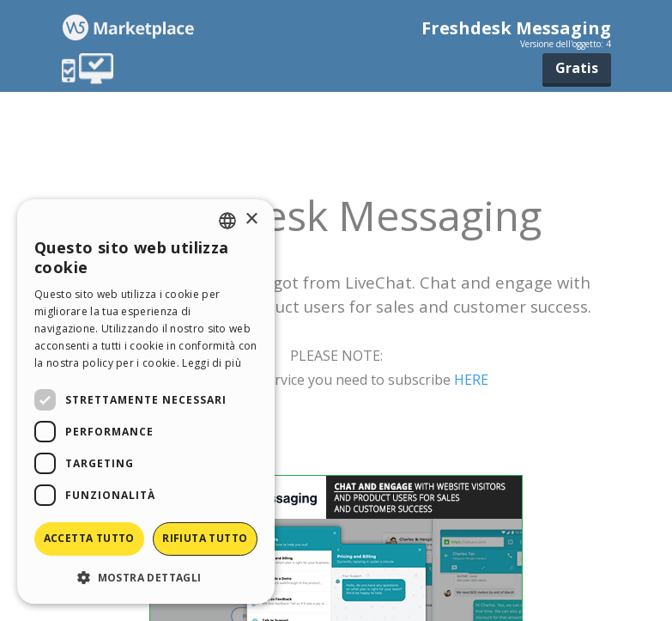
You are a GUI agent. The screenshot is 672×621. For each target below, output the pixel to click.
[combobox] (227, 221)
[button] (146, 577)
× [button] (251, 219)
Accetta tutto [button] (89, 538)
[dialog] (146, 402)
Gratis (577, 68)
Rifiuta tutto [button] (205, 538)
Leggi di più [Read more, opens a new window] (212, 363)
